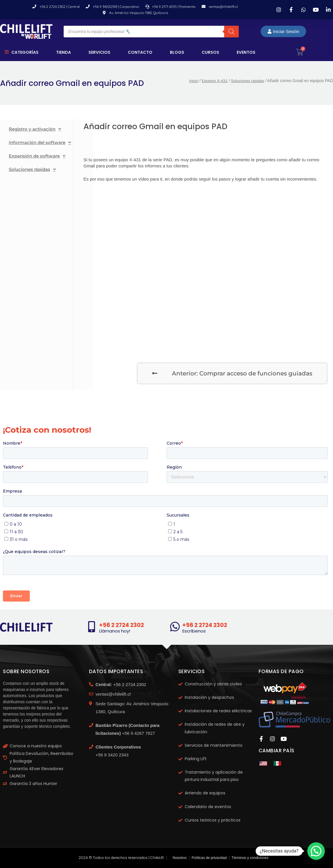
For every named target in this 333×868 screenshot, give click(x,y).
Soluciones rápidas (247, 81)
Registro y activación (35, 129)
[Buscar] (231, 32)
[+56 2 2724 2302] (92, 627)
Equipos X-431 (213, 81)
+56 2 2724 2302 (123, 625)
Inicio (192, 81)
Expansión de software (37, 156)
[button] (316, 851)
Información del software (40, 143)
